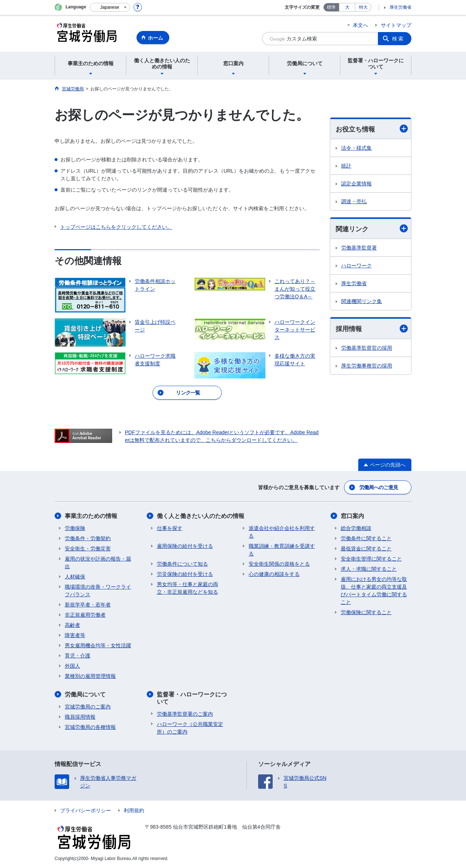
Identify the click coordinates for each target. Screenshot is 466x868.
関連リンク (372, 229)
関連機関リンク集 (362, 301)
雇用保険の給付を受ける (185, 546)
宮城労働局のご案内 (88, 707)
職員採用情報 (80, 717)
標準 (331, 7)
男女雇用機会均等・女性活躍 (98, 645)
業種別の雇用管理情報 (90, 676)
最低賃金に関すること (366, 549)
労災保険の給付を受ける (185, 574)
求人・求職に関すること (369, 569)
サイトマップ (396, 25)
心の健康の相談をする (274, 574)
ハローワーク (356, 266)
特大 (363, 7)
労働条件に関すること (366, 538)
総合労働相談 (356, 528)
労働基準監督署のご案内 (185, 714)
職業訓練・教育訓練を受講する (282, 550)
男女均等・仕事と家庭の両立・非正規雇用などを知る (187, 588)
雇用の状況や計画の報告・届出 (98, 563)
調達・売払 (354, 201)
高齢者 (72, 625)
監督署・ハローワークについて (192, 698)
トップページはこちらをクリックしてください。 (116, 227)
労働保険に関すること (366, 612)
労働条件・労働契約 (88, 538)
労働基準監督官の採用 (367, 348)
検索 (398, 39)
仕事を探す (170, 528)
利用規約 (134, 810)
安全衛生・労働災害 (88, 549)
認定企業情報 (356, 184)
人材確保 (75, 577)
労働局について (85, 694)
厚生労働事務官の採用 (367, 366)
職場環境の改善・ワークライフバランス (98, 591)
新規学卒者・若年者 (88, 605)
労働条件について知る (182, 564)
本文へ (360, 25)
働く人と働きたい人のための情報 (201, 516)
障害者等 (75, 635)
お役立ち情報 (372, 129)
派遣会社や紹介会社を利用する (282, 532)
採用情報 (372, 329)
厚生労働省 (400, 7)
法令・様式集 (356, 148)
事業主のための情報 (91, 516)
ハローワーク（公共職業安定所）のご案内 (190, 728)
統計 (346, 166)
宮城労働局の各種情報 (90, 727)
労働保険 (75, 528)
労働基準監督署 (359, 248)
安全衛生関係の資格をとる (279, 564)
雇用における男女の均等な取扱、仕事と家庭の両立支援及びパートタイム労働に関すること (374, 591)
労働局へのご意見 (379, 487)
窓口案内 (352, 516)
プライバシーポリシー (86, 810)
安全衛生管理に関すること (371, 559)
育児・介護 (78, 656)
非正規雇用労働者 (85, 615)
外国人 (72, 666)
